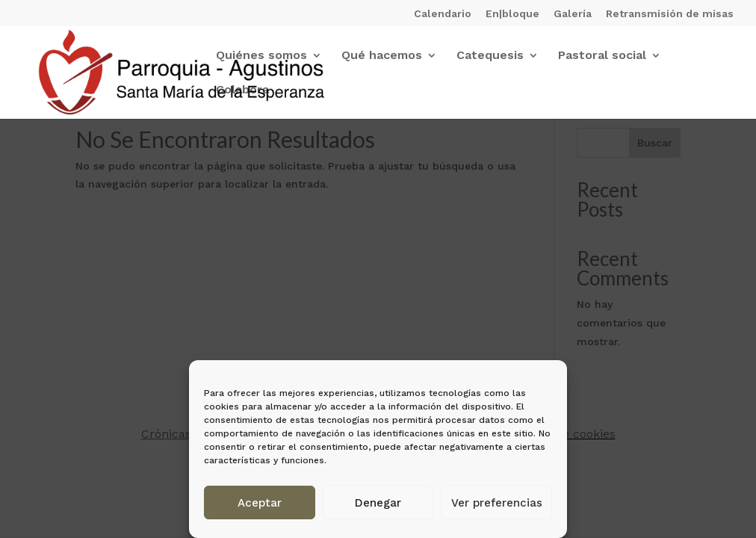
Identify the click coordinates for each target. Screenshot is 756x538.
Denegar (378, 503)
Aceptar (260, 503)
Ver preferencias (497, 503)
